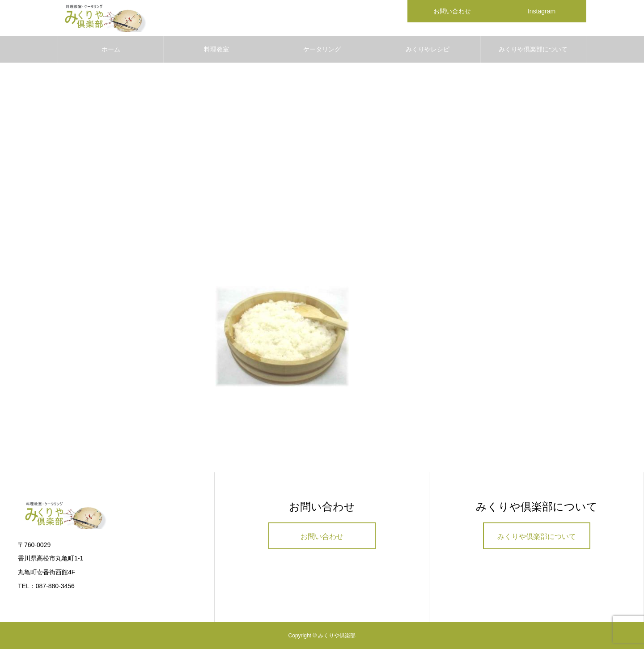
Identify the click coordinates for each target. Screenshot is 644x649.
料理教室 (216, 49)
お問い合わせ (322, 537)
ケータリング (322, 49)
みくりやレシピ (428, 49)
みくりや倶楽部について (533, 49)
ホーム (111, 49)
